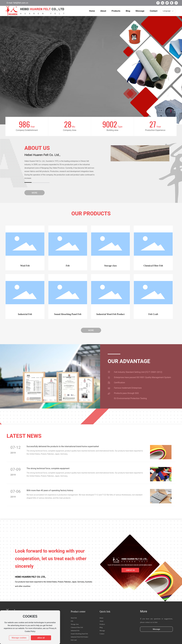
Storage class (110, 266)
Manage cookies (19, 638)
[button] (178, 70)
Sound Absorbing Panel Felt (68, 314)
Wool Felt (25, 266)
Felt (68, 266)
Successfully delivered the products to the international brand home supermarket (63, 446)
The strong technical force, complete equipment (48, 468)
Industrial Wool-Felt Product (111, 314)
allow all (41, 638)
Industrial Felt (25, 314)
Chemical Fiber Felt (153, 266)
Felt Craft (153, 314)
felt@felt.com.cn (20, 3)
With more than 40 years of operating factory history (50, 490)
